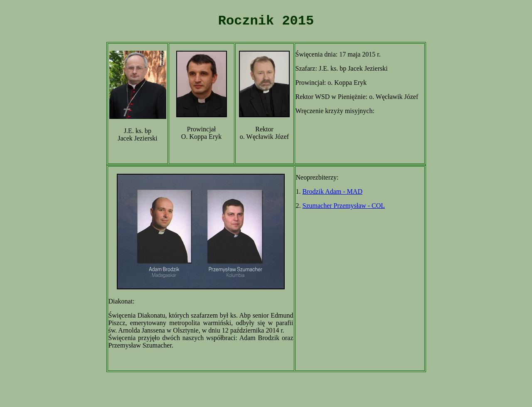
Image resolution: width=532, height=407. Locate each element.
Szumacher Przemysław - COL (344, 206)
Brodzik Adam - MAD (332, 191)
